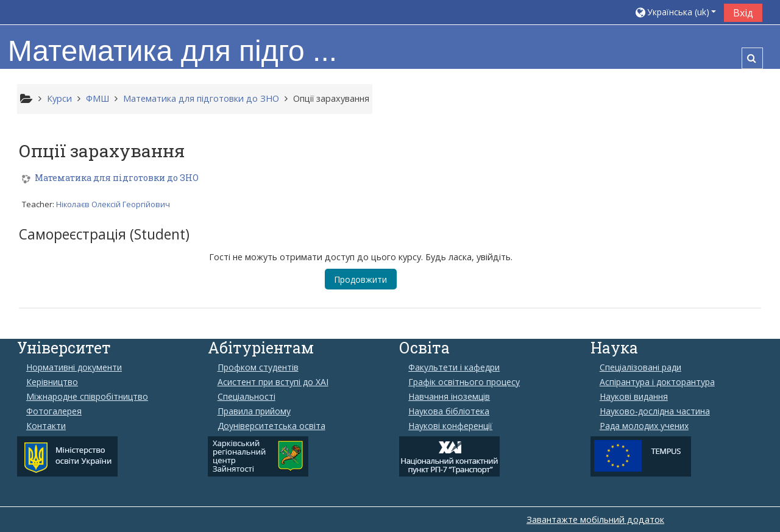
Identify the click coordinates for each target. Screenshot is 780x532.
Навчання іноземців (449, 397)
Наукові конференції (450, 426)
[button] (675, 12)
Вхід (743, 13)
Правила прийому (254, 411)
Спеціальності (246, 397)
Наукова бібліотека (449, 411)
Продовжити (361, 281)
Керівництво (52, 382)
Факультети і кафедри (454, 367)
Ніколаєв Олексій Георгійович (114, 207)
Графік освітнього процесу (464, 382)
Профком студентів (258, 367)
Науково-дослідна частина (655, 411)
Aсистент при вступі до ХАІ (273, 382)
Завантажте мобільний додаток (595, 520)
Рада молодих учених (644, 426)
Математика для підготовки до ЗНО (117, 181)
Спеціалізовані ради (640, 367)
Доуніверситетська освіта (271, 426)
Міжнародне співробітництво (87, 397)
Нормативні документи (74, 367)
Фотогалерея (54, 411)
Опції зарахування (331, 98)
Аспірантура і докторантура (657, 382)
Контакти (46, 426)
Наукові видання (634, 397)
